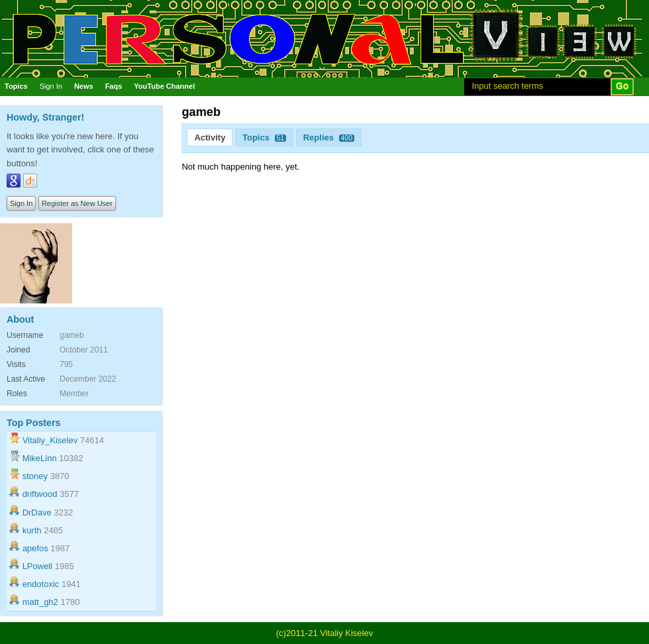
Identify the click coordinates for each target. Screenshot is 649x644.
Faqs (114, 86)
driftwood (40, 494)
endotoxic (41, 584)
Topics (16, 86)
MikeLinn (40, 458)
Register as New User (77, 203)
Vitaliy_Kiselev (50, 440)
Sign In (51, 86)
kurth (32, 530)
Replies (329, 137)
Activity (210, 137)
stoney (35, 476)
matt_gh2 (40, 602)
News (84, 86)
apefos (35, 548)
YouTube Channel (164, 86)
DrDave (37, 512)
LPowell (38, 566)
